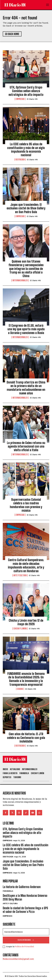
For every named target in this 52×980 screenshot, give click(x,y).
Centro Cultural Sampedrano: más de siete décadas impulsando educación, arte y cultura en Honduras (26, 565)
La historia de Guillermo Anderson (22, 887)
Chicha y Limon (20, 629)
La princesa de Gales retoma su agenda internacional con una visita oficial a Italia (26, 446)
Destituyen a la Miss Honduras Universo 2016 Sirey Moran (25, 897)
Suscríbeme (26, 940)
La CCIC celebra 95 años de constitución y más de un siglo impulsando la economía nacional (26, 150)
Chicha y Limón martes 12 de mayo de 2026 (26, 622)
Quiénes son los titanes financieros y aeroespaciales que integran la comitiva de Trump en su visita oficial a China (26, 269)
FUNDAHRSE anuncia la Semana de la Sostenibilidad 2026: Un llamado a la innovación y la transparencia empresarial (26, 679)
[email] (26, 932)
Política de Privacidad (24, 946)
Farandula (8, 891)
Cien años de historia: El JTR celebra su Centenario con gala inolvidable (26, 738)
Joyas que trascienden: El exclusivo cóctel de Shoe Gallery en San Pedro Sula (26, 208)
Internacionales (20, 280)
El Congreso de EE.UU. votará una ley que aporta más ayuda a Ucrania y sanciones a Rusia (26, 329)
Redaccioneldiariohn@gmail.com (18, 959)
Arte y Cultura (20, 575)
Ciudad (20, 689)
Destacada (20, 160)
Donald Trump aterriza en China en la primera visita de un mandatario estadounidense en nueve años (26, 388)
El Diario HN (32, 99)
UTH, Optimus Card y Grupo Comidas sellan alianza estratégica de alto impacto (26, 91)
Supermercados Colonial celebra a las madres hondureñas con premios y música (26, 505)
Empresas (20, 99)
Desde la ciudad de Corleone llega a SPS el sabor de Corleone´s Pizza (25, 910)
